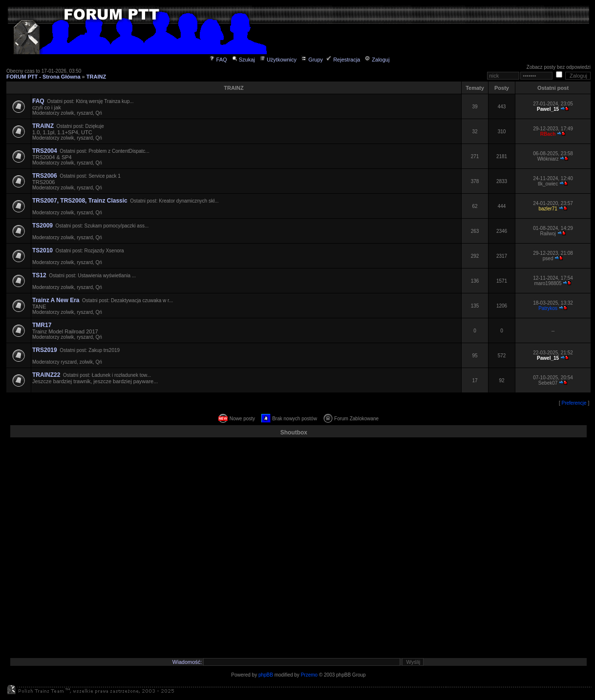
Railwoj (548, 234)
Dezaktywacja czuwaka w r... (142, 300)
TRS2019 (45, 350)
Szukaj (243, 60)
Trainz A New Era (56, 300)
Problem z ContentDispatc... (119, 151)
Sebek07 (548, 383)
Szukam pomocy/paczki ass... (117, 226)
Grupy (312, 60)
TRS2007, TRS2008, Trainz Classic (80, 201)
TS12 (39, 275)
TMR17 (42, 325)
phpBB (266, 675)
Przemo (309, 675)
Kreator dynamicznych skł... (189, 201)
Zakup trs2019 (104, 350)
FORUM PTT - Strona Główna (43, 77)
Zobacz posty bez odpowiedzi (559, 67)
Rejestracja (343, 60)
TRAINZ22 (46, 375)
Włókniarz (548, 159)
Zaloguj (377, 60)
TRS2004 (45, 151)
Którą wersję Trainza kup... (105, 101)
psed (548, 258)
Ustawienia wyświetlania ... (107, 276)
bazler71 (548, 209)
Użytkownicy (278, 60)
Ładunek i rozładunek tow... (121, 375)
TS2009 (42, 226)
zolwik (67, 113)
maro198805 (548, 283)
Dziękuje (94, 126)
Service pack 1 (105, 176)
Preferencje (574, 403)
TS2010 (42, 250)
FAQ (218, 60)
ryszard (85, 113)
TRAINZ (96, 77)
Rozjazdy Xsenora (104, 251)
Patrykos (548, 308)
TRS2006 (45, 176)
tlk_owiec (548, 184)
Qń (99, 113)
